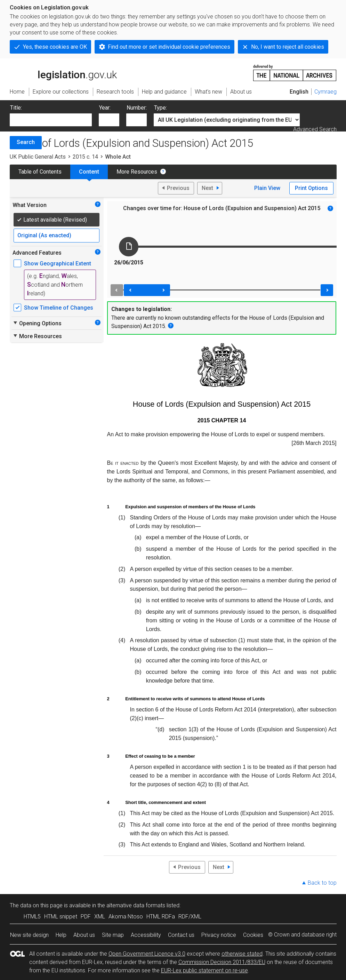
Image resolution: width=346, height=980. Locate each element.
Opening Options (37, 323)
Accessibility (146, 935)
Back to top (322, 883)
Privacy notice (219, 935)
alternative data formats (136, 905)
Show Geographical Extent (58, 264)
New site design (29, 935)
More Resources (137, 172)
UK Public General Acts (38, 157)
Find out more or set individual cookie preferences (169, 47)
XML (100, 917)
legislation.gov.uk (63, 72)
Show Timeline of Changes (59, 308)
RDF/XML (190, 917)
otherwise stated (242, 954)
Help (61, 935)
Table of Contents (40, 172)
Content (89, 172)
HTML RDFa (161, 917)
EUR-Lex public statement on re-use (204, 970)
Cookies (253, 935)
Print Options (311, 188)
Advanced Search (315, 129)
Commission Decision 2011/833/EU (222, 962)
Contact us (181, 935)
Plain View (267, 188)
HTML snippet (61, 917)
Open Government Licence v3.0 (147, 954)
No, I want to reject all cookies (288, 47)
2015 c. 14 (85, 157)
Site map (113, 935)
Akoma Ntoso (126, 917)
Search (26, 142)
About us (84, 935)
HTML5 (32, 917)
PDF (86, 917)
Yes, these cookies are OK (55, 47)
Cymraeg (325, 92)
